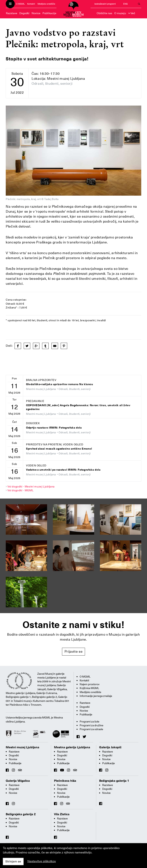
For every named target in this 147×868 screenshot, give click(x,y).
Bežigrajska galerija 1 (114, 781)
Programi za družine (91, 725)
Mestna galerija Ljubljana (72, 747)
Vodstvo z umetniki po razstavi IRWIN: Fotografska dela (63, 470)
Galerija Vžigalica (18, 781)
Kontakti (31, 4)
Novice (36, 13)
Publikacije (49, 13)
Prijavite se (74, 651)
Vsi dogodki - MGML (21, 490)
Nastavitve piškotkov (42, 861)
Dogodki (24, 13)
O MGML (20, 4)
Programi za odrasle (91, 729)
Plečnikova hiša (65, 781)
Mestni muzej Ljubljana (22, 747)
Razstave (12, 13)
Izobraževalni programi (105, 4)
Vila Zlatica (62, 814)
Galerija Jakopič (110, 747)
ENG (125, 4)
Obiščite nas (104, 13)
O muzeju (120, 13)
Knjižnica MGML (89, 688)
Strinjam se (13, 861)
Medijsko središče (46, 4)
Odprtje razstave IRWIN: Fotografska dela (54, 428)
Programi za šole (89, 722)
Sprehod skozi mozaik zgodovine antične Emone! (59, 449)
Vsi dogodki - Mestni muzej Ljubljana (31, 486)
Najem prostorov (90, 684)
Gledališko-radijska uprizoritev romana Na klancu (60, 384)
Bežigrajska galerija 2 (21, 814)
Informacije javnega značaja (96, 696)
